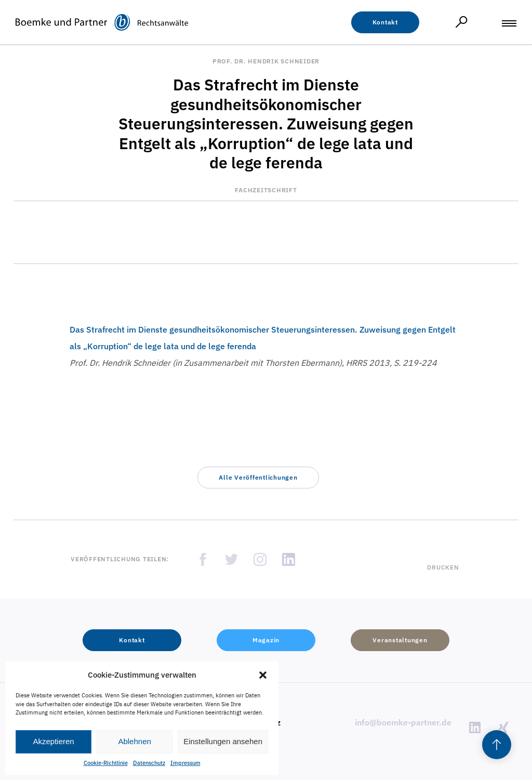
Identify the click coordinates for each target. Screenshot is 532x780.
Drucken (443, 567)
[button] (263, 675)
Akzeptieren (53, 741)
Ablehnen (134, 741)
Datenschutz (149, 763)
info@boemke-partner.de (403, 722)
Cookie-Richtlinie (106, 763)
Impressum (185, 763)
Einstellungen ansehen (223, 741)
